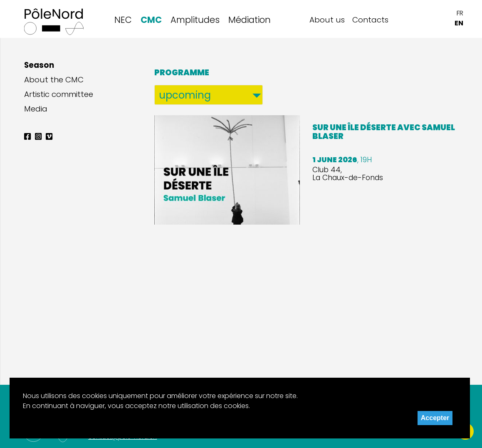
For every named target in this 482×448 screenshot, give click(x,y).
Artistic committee (59, 94)
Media (36, 109)
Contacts (370, 20)
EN (459, 23)
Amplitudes (195, 20)
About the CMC (54, 80)
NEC (123, 20)
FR (460, 13)
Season (39, 65)
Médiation (250, 20)
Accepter (435, 418)
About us (327, 20)
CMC (151, 20)
